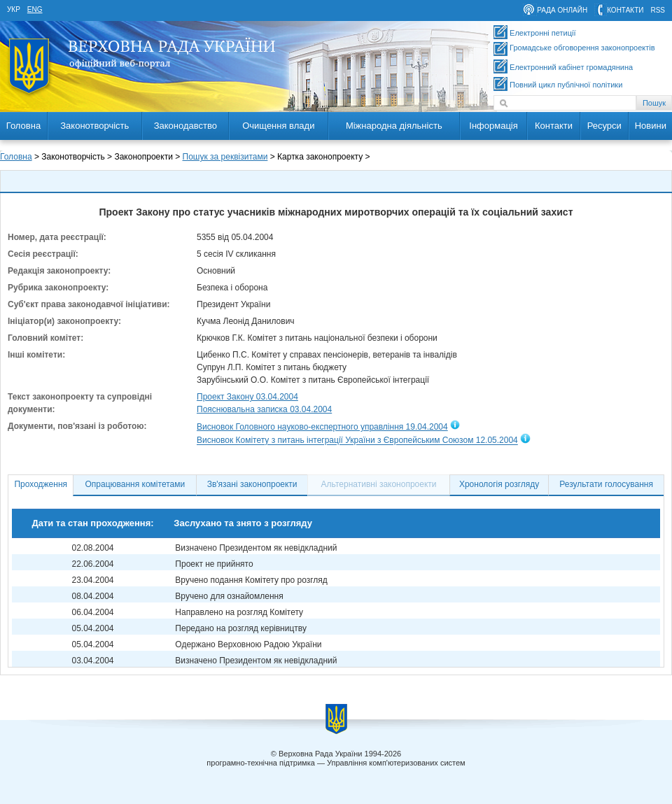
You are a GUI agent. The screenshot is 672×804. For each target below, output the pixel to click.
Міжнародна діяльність (394, 126)
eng (35, 9)
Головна (23, 126)
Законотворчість (94, 126)
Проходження (41, 484)
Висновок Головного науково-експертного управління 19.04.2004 (322, 427)
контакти (625, 10)
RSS (658, 10)
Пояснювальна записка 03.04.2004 (264, 409)
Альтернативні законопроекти (379, 484)
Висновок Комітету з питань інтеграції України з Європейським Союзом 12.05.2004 (357, 441)
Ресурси (604, 126)
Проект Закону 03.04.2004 (247, 397)
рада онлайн (562, 10)
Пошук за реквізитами (225, 157)
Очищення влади (278, 126)
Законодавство (185, 126)
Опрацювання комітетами (135, 484)
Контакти (554, 126)
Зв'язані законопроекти (252, 484)
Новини (651, 126)
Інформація (493, 126)
